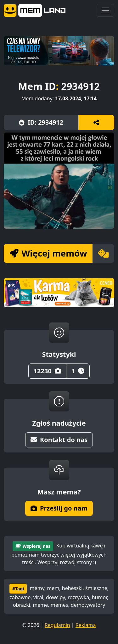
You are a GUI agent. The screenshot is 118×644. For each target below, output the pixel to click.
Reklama (86, 625)
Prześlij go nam (59, 508)
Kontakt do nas (59, 440)
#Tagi (18, 589)
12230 (47, 371)
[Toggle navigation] (105, 10)
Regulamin (57, 625)
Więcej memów (48, 253)
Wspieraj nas (33, 546)
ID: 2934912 (41, 122)
